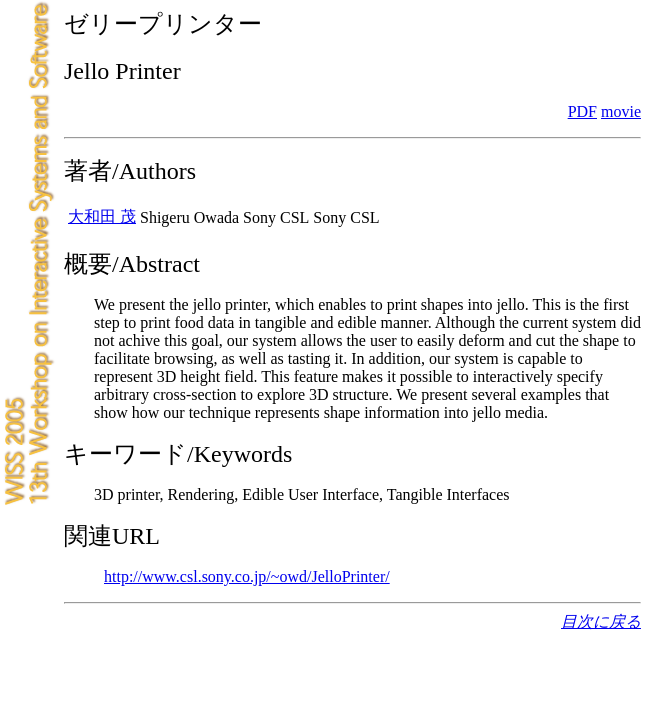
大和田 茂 (102, 216)
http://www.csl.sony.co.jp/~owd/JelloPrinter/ (247, 576)
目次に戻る (601, 621)
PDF (582, 111)
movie (621, 111)
